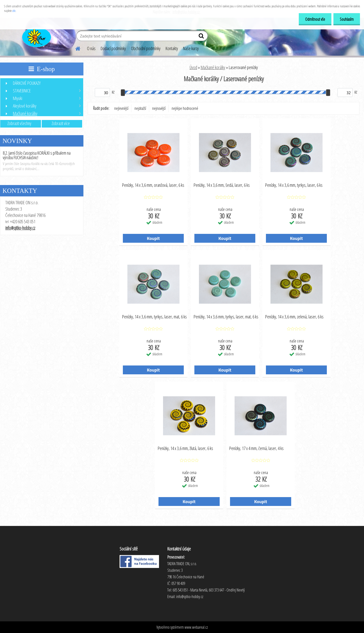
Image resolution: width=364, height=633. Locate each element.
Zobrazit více (61, 123)
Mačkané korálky (213, 67)
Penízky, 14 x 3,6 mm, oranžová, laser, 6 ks (153, 185)
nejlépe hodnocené (185, 108)
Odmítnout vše (315, 19)
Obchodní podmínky (146, 48)
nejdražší (140, 108)
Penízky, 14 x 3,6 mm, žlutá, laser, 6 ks (185, 448)
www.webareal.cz (196, 627)
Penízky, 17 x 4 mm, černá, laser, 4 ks (256, 448)
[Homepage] (75, 48)
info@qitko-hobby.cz (20, 228)
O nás (91, 48)
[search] (202, 37)
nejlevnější (121, 108)
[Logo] (36, 36)
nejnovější (159, 108)
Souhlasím (347, 19)
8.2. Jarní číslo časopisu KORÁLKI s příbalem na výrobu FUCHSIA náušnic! (37, 155)
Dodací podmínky (113, 48)
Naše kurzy (191, 48)
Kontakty (172, 48)
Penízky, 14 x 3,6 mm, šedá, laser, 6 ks (222, 185)
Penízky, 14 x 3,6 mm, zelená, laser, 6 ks (294, 317)
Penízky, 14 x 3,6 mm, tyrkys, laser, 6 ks (294, 185)
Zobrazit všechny (19, 123)
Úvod (193, 67)
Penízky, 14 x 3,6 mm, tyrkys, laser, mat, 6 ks (154, 317)
